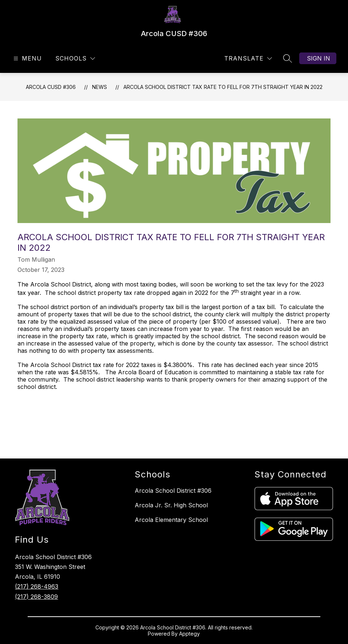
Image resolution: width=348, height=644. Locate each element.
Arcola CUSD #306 (51, 87)
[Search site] (288, 58)
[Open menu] (27, 58)
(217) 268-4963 (37, 586)
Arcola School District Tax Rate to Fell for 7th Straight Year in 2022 (223, 87)
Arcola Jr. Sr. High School (171, 505)
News (100, 87)
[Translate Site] (248, 58)
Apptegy (189, 634)
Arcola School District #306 (173, 491)
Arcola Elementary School (171, 520)
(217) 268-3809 (36, 597)
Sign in (319, 58)
